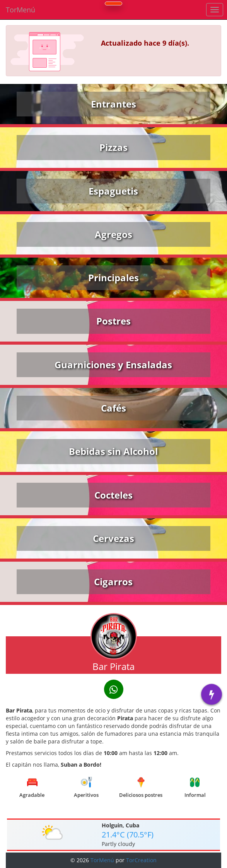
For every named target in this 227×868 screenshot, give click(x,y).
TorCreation (141, 860)
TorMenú (20, 10)
